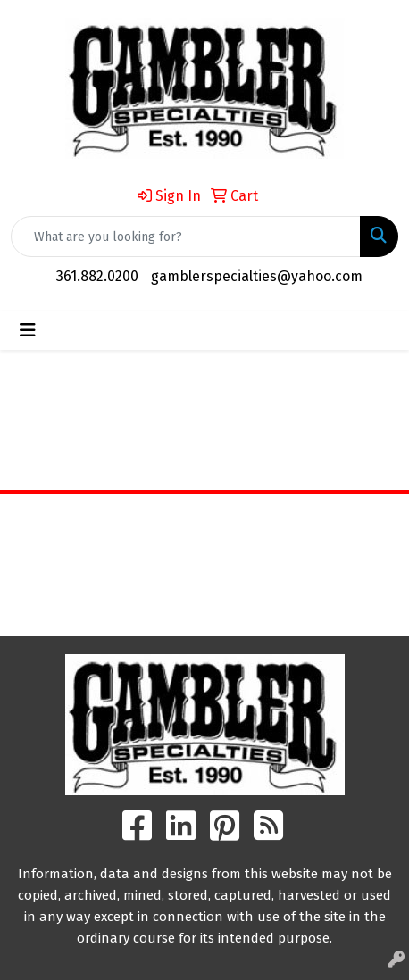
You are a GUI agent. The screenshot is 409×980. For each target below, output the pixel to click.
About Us (205, 545)
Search (204, 609)
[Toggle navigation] (28, 330)
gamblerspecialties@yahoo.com (257, 276)
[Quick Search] (186, 237)
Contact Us (205, 570)
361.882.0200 (97, 276)
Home (205, 520)
